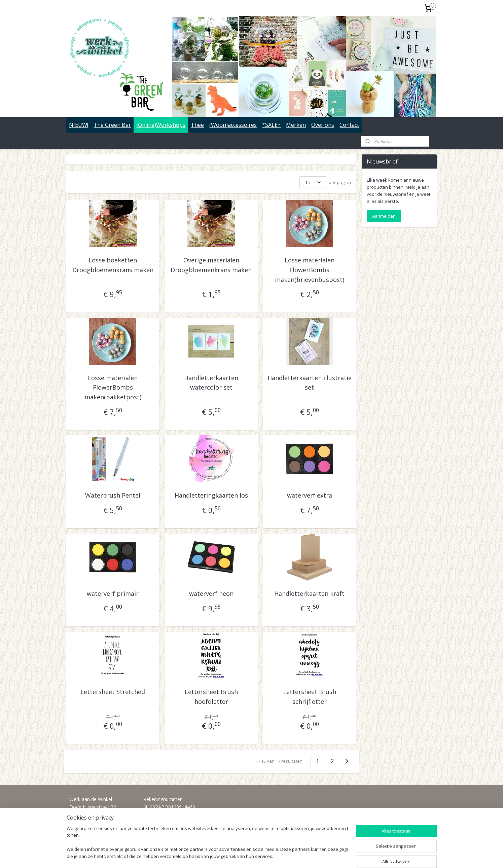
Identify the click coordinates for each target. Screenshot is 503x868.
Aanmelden (384, 216)
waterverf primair (113, 593)
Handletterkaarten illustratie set (310, 383)
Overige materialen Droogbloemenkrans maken (211, 265)
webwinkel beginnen (271, 856)
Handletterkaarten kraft (310, 593)
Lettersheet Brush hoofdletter (211, 697)
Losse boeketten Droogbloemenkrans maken (113, 265)
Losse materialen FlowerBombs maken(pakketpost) (113, 388)
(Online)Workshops (161, 125)
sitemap (231, 856)
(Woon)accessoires (233, 125)
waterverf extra (310, 495)
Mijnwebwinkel (330, 856)
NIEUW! (79, 125)
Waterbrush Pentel (113, 495)
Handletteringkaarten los (211, 495)
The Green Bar (112, 125)
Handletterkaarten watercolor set (211, 383)
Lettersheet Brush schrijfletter (310, 697)
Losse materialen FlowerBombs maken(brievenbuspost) (310, 270)
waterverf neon (211, 593)
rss (245, 856)
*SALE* (271, 125)
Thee (197, 125)
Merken (296, 125)
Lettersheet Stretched (113, 692)
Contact (349, 125)
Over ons (323, 125)
